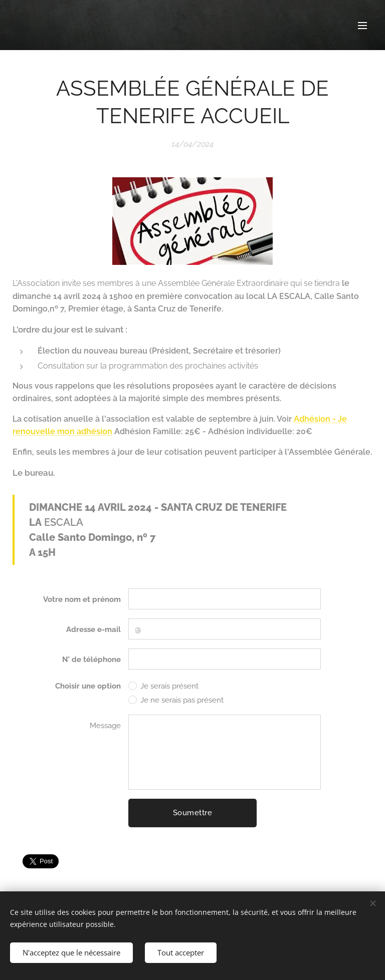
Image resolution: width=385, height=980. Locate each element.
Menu (362, 26)
